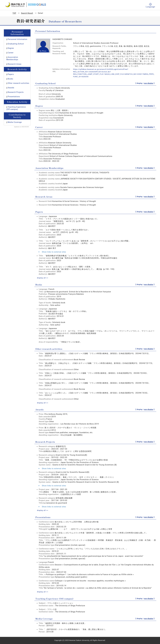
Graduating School (16, 44)
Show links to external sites (52, 252)
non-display (149, 83)
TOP (14, 13)
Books (10, 79)
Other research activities (18, 83)
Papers (11, 74)
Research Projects (16, 92)
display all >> (43, 278)
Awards (11, 88)
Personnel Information (17, 39)
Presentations (14, 97)
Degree (11, 48)
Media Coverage (15, 122)
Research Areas (15, 64)
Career (11, 53)
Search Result (27, 13)
